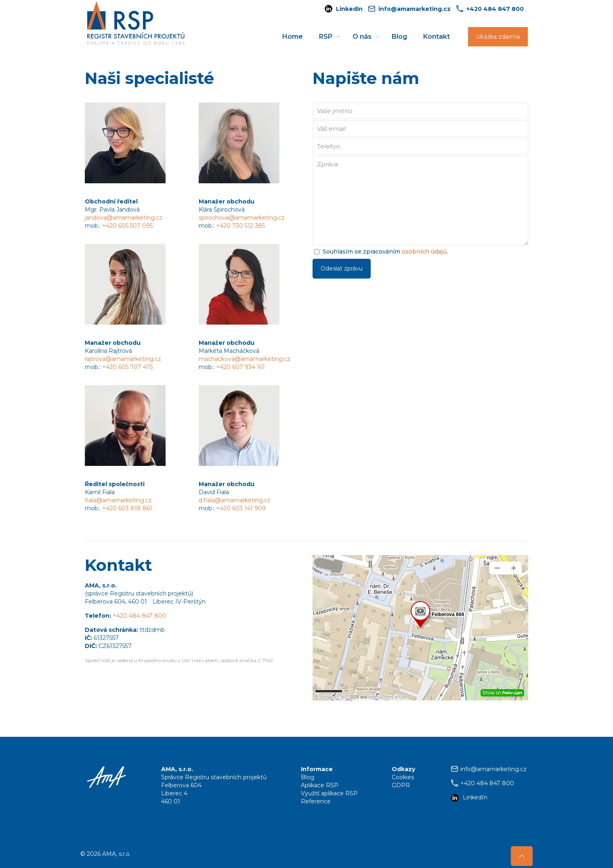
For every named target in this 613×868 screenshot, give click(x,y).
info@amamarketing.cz (493, 769)
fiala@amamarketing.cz (118, 500)
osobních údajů (424, 252)
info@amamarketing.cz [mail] (415, 9)
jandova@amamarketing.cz (124, 218)
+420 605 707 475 (127, 367)
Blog (308, 777)
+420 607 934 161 (240, 367)
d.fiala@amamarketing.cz (235, 500)
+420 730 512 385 (240, 226)
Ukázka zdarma (498, 37)
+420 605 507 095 (127, 226)
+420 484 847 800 (140, 616)
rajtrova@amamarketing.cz (123, 359)
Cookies (403, 777)
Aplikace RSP (320, 785)
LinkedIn (349, 9)
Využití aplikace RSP (329, 793)
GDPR (401, 785)
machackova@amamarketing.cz (245, 359)
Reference (316, 801)
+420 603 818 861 (127, 508)
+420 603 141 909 (241, 508)
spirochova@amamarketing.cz (242, 218)
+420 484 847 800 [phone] (495, 9)
